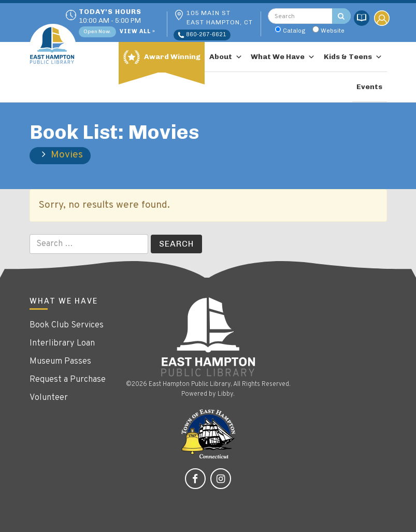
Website (333, 31)
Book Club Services (67, 325)
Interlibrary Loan (62, 343)
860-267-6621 (202, 35)
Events (369, 87)
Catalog (294, 31)
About (226, 57)
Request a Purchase (68, 380)
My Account (382, 18)
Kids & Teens (353, 57)
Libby (225, 394)
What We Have (283, 57)
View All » (138, 32)
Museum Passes (60, 362)
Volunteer (49, 398)
